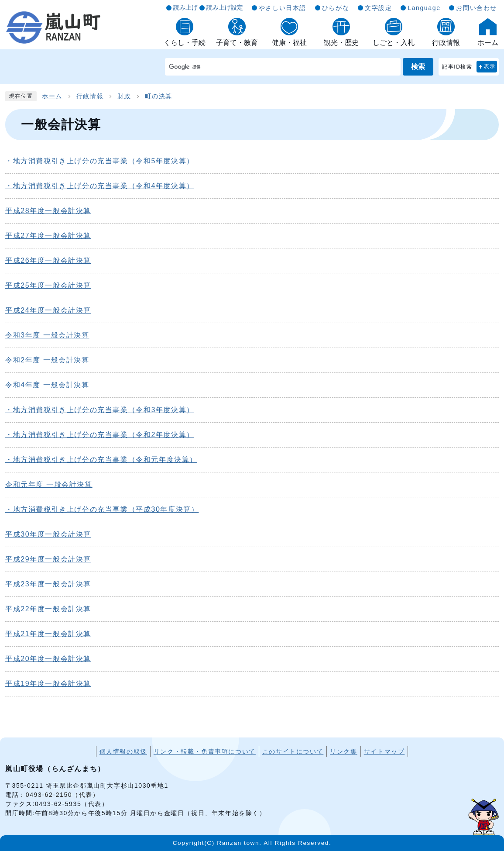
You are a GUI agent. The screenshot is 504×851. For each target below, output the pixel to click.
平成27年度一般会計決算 (48, 236)
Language (424, 8)
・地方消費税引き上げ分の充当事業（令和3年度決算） (100, 410)
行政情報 (90, 96)
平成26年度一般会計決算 (48, 260)
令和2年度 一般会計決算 (47, 360)
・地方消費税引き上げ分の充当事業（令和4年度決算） (100, 186)
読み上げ (185, 7)
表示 (490, 66)
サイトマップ (384, 751)
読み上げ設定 (225, 7)
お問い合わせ (477, 8)
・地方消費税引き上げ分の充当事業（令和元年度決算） (101, 460)
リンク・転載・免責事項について (205, 751)
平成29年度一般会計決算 (48, 559)
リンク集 (343, 751)
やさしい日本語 (283, 8)
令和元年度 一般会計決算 (49, 484)
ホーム (52, 96)
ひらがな (336, 8)
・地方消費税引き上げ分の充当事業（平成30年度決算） (102, 509)
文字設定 (378, 8)
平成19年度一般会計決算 (48, 684)
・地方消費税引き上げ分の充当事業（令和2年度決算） (100, 435)
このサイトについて (293, 751)
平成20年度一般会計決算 (48, 659)
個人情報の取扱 (123, 751)
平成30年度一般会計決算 (48, 534)
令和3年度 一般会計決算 (47, 335)
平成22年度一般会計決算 (48, 609)
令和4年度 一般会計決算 (47, 385)
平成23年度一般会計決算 (48, 584)
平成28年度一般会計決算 (48, 211)
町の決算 (158, 96)
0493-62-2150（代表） (63, 795)
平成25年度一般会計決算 (48, 285)
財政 (124, 96)
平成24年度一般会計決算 (48, 310)
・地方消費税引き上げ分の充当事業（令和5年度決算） (100, 161)
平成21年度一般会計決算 (48, 634)
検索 (418, 67)
